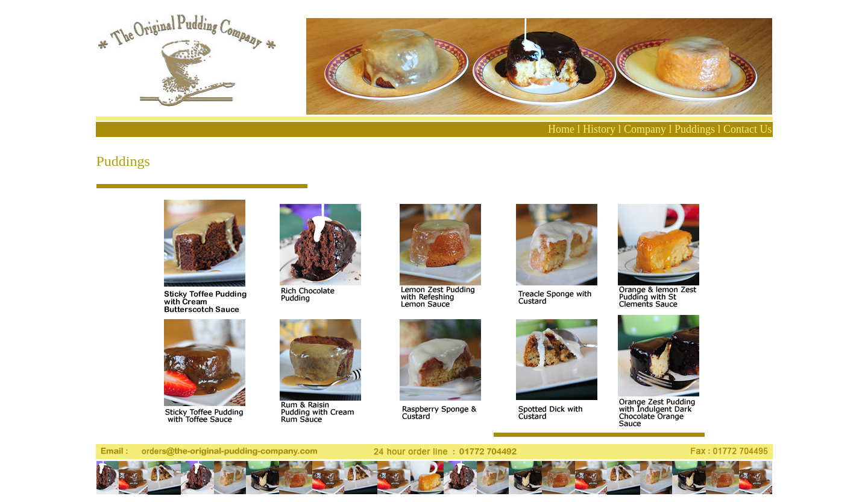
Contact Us (748, 129)
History (599, 129)
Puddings (695, 129)
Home (561, 129)
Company (645, 129)
